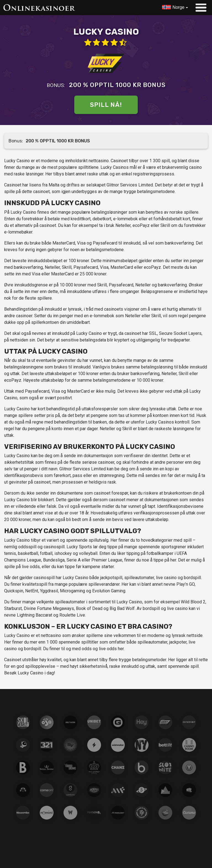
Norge (179, 7)
